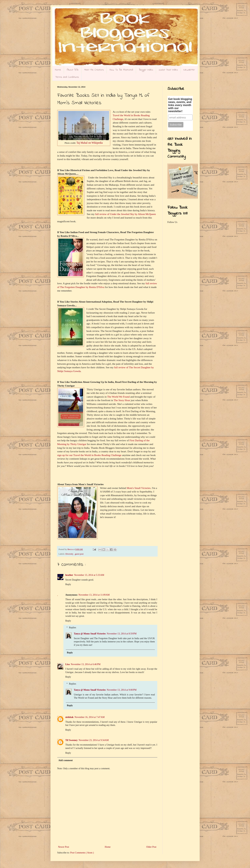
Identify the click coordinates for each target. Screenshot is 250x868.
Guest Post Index (168, 70)
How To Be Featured (121, 70)
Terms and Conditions (67, 77)
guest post (79, 554)
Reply (68, 584)
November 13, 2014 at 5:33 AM (89, 575)
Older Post (151, 847)
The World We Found (118, 397)
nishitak (69, 717)
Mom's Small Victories (139, 488)
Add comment (66, 760)
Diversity (70, 554)
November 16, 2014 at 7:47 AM (90, 717)
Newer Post (64, 847)
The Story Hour (122, 400)
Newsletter (189, 70)
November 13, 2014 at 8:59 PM (122, 634)
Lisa (68, 664)
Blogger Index (146, 70)
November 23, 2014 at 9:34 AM (94, 740)
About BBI (73, 70)
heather (69, 575)
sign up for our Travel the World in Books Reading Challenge (89, 455)
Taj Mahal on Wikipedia (90, 143)
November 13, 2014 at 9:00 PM (122, 690)
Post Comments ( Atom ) (82, 853)
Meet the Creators (94, 70)
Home (58, 70)
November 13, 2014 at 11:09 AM (94, 595)
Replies (73, 628)
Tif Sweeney (72, 740)
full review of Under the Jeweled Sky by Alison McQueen (125, 214)
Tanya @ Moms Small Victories (90, 634)
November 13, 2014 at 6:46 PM (86, 664)
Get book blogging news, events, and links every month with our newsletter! (180, 105)
